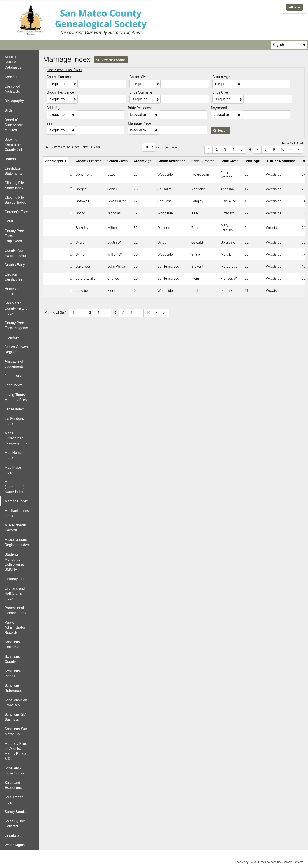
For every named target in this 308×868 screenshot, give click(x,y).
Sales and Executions (13, 785)
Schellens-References (14, 688)
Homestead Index (14, 291)
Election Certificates (13, 277)
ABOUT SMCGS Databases (13, 62)
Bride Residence (282, 161)
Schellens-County (13, 659)
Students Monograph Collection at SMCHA (14, 562)
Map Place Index (13, 470)
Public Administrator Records (15, 628)
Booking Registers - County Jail (13, 144)
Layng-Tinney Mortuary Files (16, 397)
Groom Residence (172, 161)
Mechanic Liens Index (17, 513)
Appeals (11, 77)
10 (282, 150)
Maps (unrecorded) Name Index (15, 487)
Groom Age (143, 161)
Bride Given (230, 161)
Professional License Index (15, 610)
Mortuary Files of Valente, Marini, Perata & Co (16, 751)
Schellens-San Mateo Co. (16, 731)
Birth (8, 110)
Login (294, 7)
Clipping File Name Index (14, 185)
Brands (10, 159)
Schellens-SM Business (15, 717)
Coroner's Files (16, 212)
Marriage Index (16, 501)
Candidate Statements (13, 171)
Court (9, 221)
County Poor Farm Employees (14, 236)
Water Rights (15, 845)
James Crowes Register (16, 349)
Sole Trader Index (14, 800)
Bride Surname (204, 161)
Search (220, 130)
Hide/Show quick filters (64, 70)
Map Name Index (13, 455)
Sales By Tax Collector (15, 824)
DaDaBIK (255, 862)
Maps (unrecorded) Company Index (17, 438)
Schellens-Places (13, 674)
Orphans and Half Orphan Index (15, 593)
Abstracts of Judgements (14, 364)
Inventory (12, 337)
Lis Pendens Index (14, 421)
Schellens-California (13, 644)
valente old (13, 836)
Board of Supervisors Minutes (14, 125)
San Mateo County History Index (16, 308)
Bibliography (14, 101)
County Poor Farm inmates (15, 253)
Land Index (13, 385)
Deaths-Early (15, 265)
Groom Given (118, 161)
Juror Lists (13, 376)
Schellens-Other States (14, 771)
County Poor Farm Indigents (16, 325)
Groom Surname (89, 161)
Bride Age (253, 161)
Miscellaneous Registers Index (17, 542)
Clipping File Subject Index (15, 200)
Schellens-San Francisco (16, 703)
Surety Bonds (15, 812)
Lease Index (14, 409)
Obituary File (15, 579)
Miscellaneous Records (16, 528)
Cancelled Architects (12, 89)
